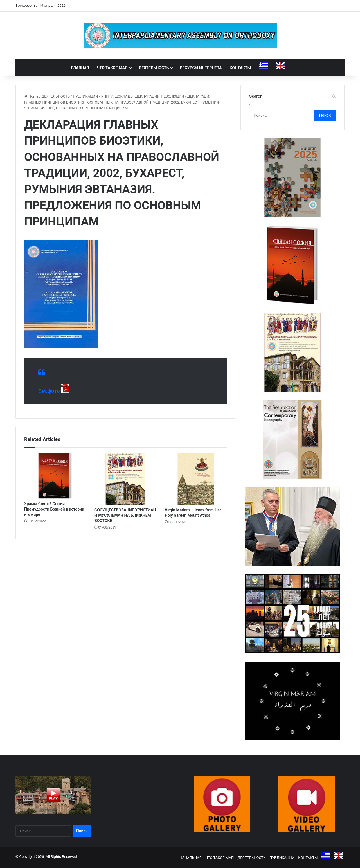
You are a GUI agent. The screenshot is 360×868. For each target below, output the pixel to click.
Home (31, 96)
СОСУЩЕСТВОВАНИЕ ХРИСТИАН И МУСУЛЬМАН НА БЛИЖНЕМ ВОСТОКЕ (125, 515)
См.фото (49, 391)
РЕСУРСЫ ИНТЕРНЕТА (201, 68)
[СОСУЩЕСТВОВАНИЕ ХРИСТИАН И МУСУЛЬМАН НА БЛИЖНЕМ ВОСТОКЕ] (125, 479)
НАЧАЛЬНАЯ (191, 858)
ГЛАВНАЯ (80, 68)
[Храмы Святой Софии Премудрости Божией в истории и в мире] (55, 476)
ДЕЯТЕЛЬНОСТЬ (154, 68)
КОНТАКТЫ (240, 68)
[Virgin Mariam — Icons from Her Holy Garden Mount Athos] (196, 479)
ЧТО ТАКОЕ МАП (112, 68)
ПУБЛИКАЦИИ (85, 96)
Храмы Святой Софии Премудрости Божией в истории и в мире (54, 509)
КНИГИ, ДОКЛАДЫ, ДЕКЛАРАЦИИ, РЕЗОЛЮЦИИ (143, 96)
